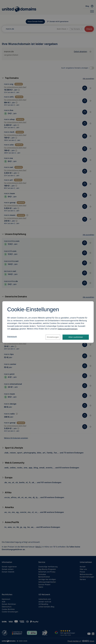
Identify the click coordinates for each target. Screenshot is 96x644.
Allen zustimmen (76, 337)
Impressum (12, 336)
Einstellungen (53, 337)
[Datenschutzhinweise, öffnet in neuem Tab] (68, 329)
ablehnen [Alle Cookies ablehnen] (15, 329)
